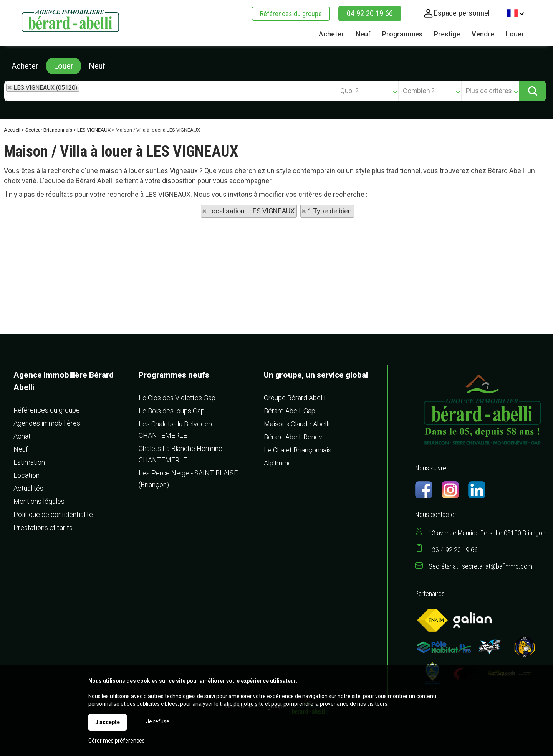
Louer (64, 66)
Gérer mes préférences (117, 741)
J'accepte (108, 722)
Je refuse (158, 721)
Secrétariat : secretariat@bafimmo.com (480, 566)
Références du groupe (291, 14)
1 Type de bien (330, 211)
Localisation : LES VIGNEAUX (251, 211)
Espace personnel (462, 13)
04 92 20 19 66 (370, 13)
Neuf (97, 66)
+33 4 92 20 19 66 (453, 550)
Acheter (25, 66)
